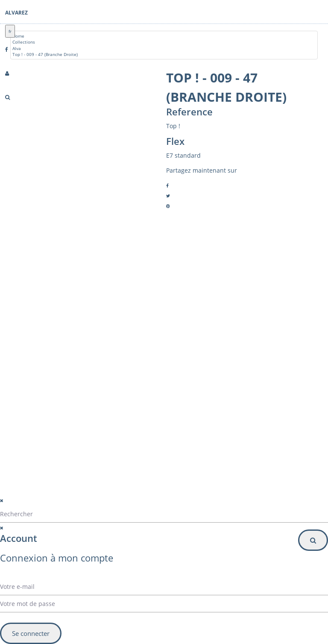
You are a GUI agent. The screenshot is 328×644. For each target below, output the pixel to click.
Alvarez (16, 13)
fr (10, 31)
